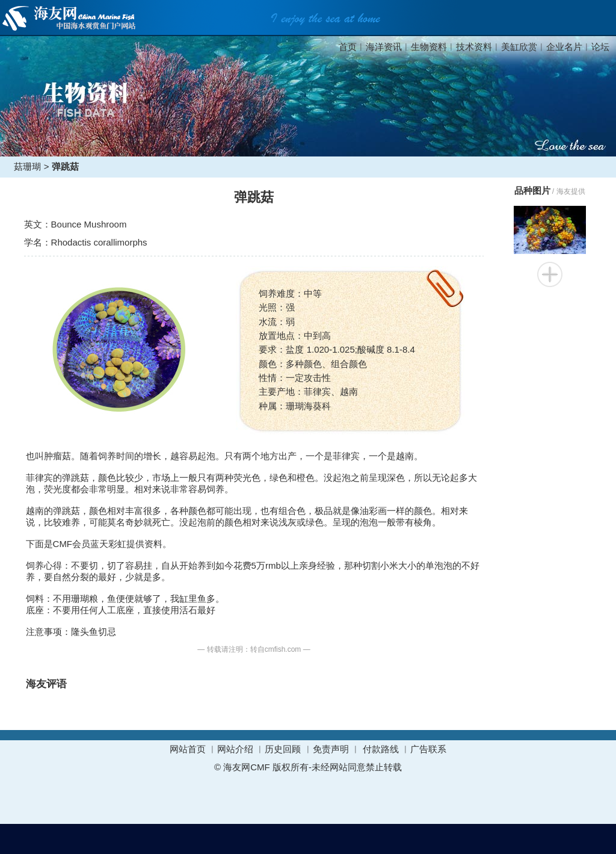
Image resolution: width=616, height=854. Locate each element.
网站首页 (188, 749)
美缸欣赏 (519, 47)
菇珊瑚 (27, 166)
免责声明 (331, 749)
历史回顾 (283, 749)
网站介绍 (235, 749)
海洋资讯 (384, 47)
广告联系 (428, 749)
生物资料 (429, 47)
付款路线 (381, 749)
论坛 (600, 47)
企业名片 (564, 47)
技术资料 (474, 47)
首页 (348, 47)
